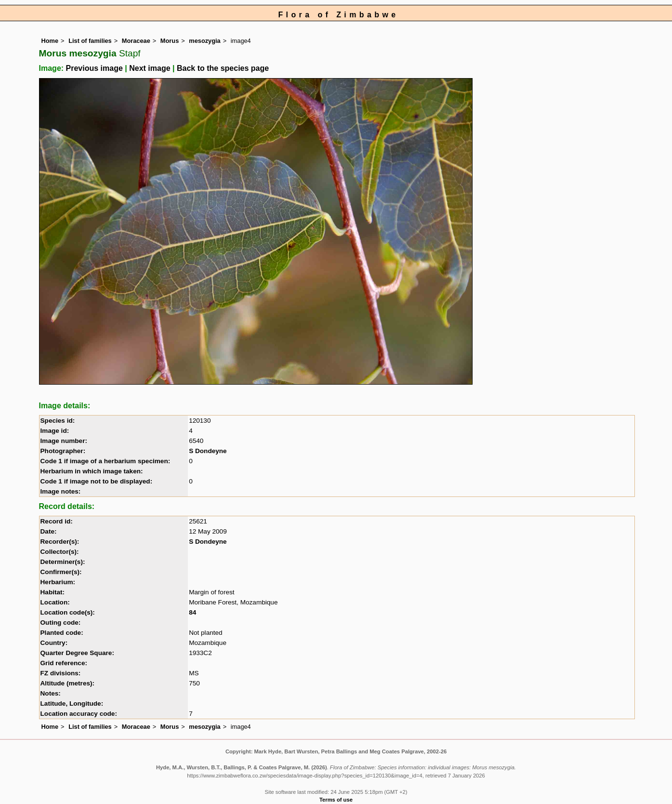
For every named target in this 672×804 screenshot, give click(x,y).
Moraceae (136, 41)
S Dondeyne (208, 451)
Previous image (94, 68)
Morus (170, 41)
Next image (150, 68)
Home (50, 41)
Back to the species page (223, 68)
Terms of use (336, 800)
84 (192, 612)
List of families (90, 41)
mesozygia (204, 41)
